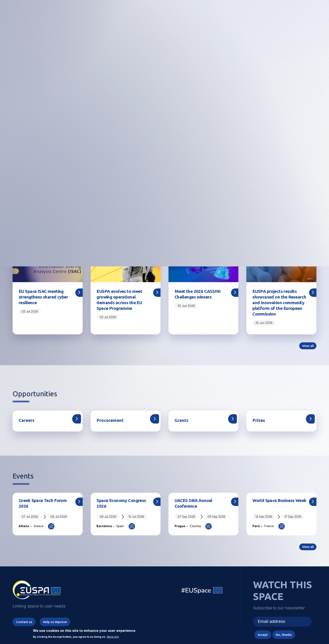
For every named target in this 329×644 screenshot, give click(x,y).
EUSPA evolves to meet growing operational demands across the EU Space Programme (122, 301)
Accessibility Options (281, 14)
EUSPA (37, 602)
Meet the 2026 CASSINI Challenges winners (200, 295)
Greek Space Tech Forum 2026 (46, 513)
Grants (182, 430)
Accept (260, 634)
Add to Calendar (51, 537)
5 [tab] (173, 192)
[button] (303, 14)
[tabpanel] (164, 113)
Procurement (112, 430)
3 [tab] (158, 192)
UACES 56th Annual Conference (196, 513)
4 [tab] (166, 192)
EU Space (202, 602)
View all (307, 355)
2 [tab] (151, 192)
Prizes (260, 430)
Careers (28, 430)
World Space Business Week (276, 513)
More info (113, 636)
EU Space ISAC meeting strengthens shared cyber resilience (44, 298)
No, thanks (283, 634)
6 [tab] (180, 192)
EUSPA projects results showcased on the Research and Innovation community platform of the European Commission (279, 307)
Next (322, 113)
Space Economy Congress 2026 (124, 513)
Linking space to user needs (247, 14)
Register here (164, 130)
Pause (192, 193)
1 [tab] (140, 192)
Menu (314, 14)
